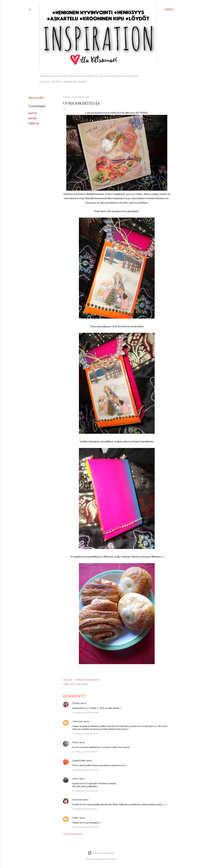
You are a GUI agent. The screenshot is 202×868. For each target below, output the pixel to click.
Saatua (34, 123)
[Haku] (169, 9)
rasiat (33, 118)
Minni (75, 779)
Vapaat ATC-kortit (75, 82)
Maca (75, 742)
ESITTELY (57, 82)
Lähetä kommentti (73, 834)
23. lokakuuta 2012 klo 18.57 (85, 752)
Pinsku (76, 703)
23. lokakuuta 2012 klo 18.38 (85, 712)
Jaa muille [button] (36, 98)
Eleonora (77, 800)
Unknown (78, 721)
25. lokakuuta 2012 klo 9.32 (85, 809)
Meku (76, 818)
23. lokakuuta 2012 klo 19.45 (85, 791)
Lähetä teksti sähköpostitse (87, 680)
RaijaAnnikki (79, 761)
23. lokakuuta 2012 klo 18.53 (85, 733)
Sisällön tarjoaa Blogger (101, 853)
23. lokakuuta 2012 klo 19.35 (85, 770)
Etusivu (45, 82)
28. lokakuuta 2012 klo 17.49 (85, 827)
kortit (33, 113)
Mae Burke (111, 859)
